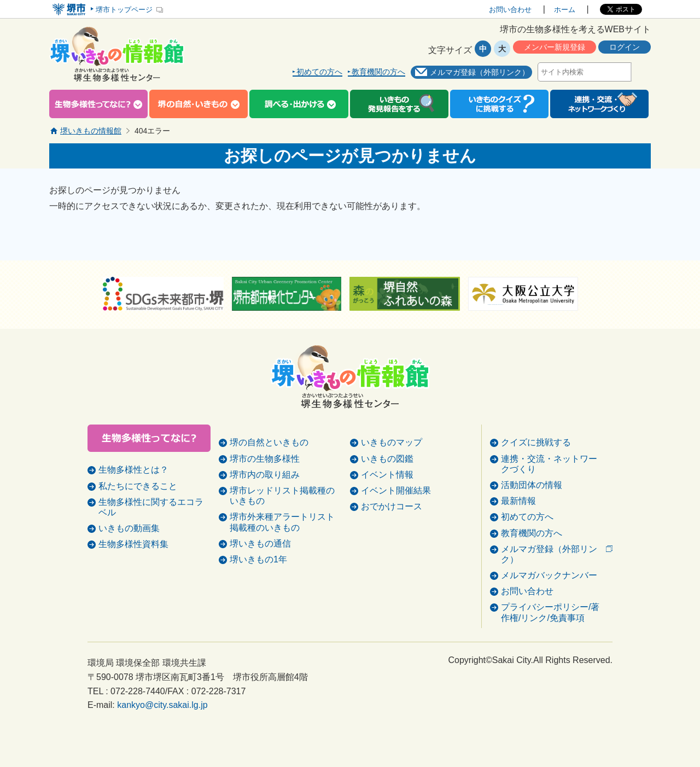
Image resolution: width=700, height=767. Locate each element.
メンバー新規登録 (555, 47)
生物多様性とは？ (133, 470)
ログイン (625, 47)
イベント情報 (387, 502)
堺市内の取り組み (265, 502)
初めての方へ (319, 72)
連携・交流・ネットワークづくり (549, 491)
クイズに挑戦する (536, 470)
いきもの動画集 (129, 528)
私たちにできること (138, 486)
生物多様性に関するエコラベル (151, 507)
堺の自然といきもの (269, 470)
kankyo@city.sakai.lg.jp (162, 732)
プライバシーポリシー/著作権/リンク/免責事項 (550, 640)
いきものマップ (392, 470)
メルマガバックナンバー (549, 603)
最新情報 (518, 528)
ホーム (565, 10)
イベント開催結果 (396, 518)
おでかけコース (392, 534)
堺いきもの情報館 (91, 131)
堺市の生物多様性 (265, 486)
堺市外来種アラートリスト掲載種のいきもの (282, 549)
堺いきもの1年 (258, 587)
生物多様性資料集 (133, 544)
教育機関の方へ (378, 72)
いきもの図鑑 (387, 486)
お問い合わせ (510, 10)
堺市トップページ (124, 10)
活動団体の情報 (532, 512)
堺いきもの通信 (260, 571)
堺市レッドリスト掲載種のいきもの (282, 523)
